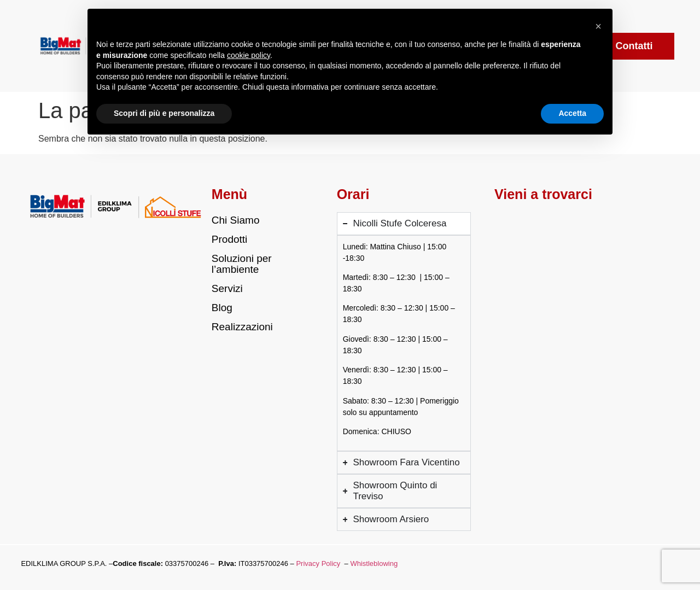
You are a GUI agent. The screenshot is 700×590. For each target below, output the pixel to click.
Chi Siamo (236, 220)
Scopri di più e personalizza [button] (164, 113)
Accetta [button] (572, 113)
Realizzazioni (242, 327)
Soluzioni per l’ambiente (242, 264)
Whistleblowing (374, 563)
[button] (598, 26)
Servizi (227, 288)
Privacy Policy (318, 563)
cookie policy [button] (249, 55)
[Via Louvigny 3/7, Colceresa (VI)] (560, 259)
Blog (222, 308)
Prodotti (229, 239)
